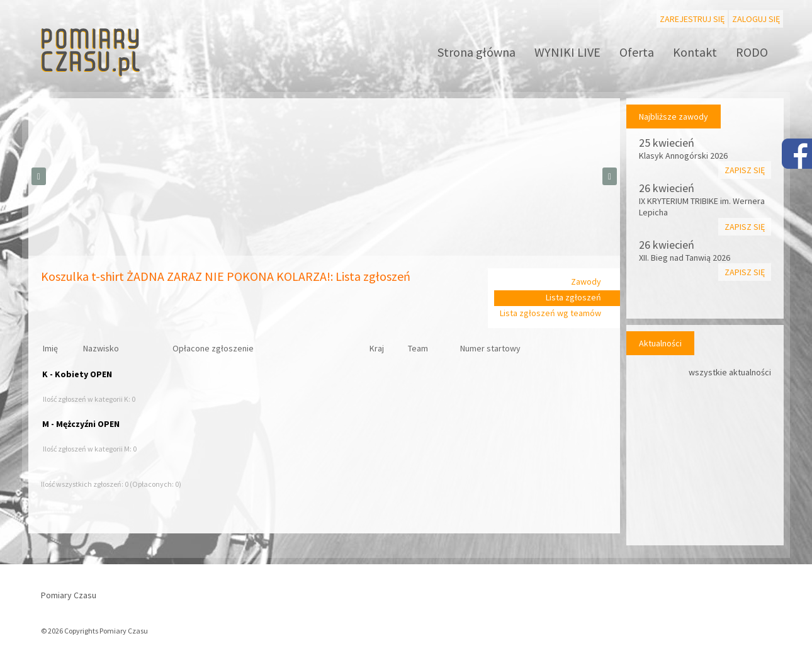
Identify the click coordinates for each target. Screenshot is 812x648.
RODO (752, 52)
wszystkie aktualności (730, 372)
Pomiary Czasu (69, 595)
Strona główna (476, 52)
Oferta (637, 52)
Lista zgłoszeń (573, 297)
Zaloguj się (756, 19)
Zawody (586, 281)
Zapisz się (745, 170)
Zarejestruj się (692, 19)
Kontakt (695, 52)
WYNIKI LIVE (567, 52)
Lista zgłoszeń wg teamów (550, 313)
